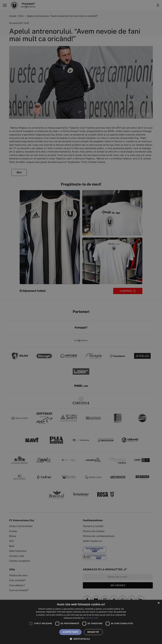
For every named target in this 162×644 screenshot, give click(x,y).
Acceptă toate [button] (70, 632)
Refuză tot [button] (93, 632)
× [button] (159, 603)
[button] (81, 639)
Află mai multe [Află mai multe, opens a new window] (92, 618)
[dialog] (81, 622)
